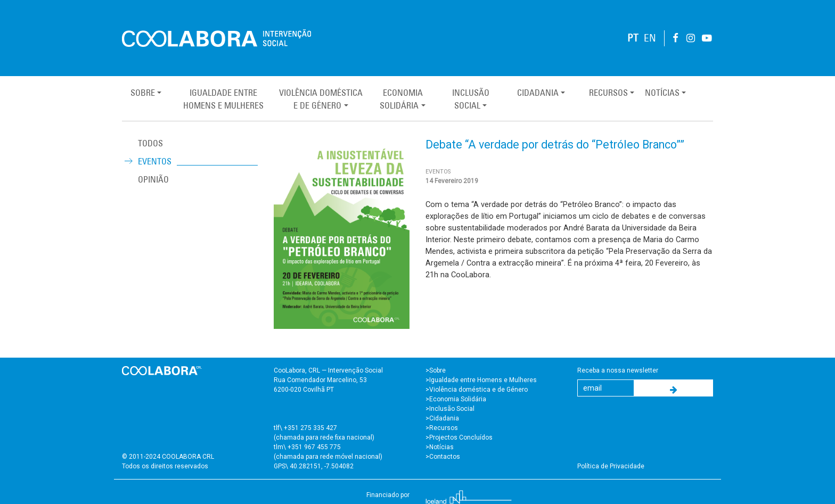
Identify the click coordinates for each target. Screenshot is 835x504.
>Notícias (440, 447)
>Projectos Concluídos (459, 437)
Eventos (155, 161)
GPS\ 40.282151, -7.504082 (314, 466)
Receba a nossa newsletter (618, 370)
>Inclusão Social (450, 409)
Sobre (143, 93)
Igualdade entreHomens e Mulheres (223, 99)
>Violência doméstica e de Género (477, 390)
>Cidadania (442, 418)
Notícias (662, 93)
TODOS (150, 143)
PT (633, 38)
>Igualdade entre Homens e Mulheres (481, 380)
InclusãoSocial (471, 99)
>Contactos (443, 457)
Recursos (608, 93)
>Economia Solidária (456, 399)
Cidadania (538, 93)
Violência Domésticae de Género (321, 99)
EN (650, 38)
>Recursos (442, 428)
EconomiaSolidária (401, 99)
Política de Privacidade (611, 466)
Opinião (153, 179)
